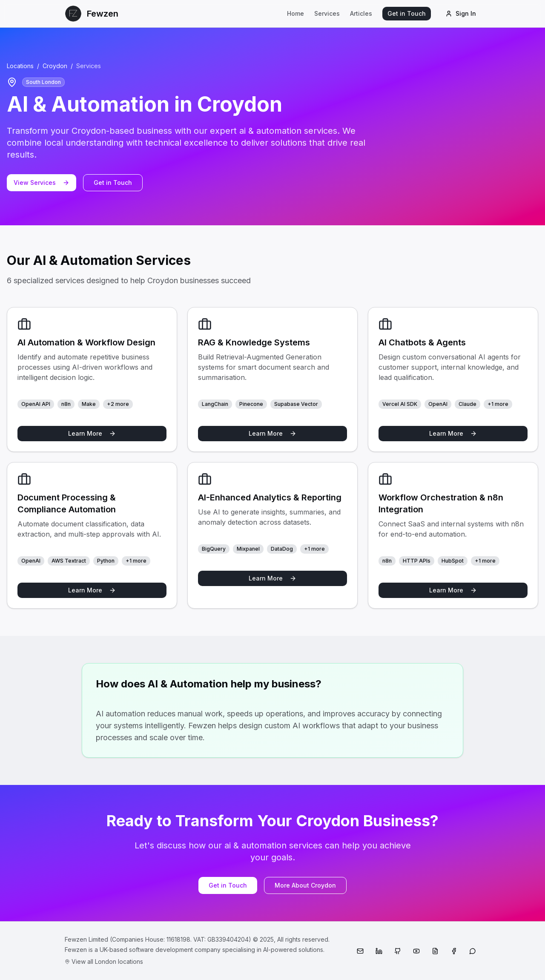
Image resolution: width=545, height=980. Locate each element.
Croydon (55, 66)
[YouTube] (416, 951)
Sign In (461, 13)
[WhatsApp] (473, 951)
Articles (361, 13)
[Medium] (435, 951)
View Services (42, 182)
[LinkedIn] (379, 951)
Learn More (92, 433)
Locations (20, 66)
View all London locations (104, 961)
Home (295, 13)
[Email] (360, 951)
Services (327, 13)
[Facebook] (454, 951)
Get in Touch (407, 13)
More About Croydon (305, 885)
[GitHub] (398, 951)
